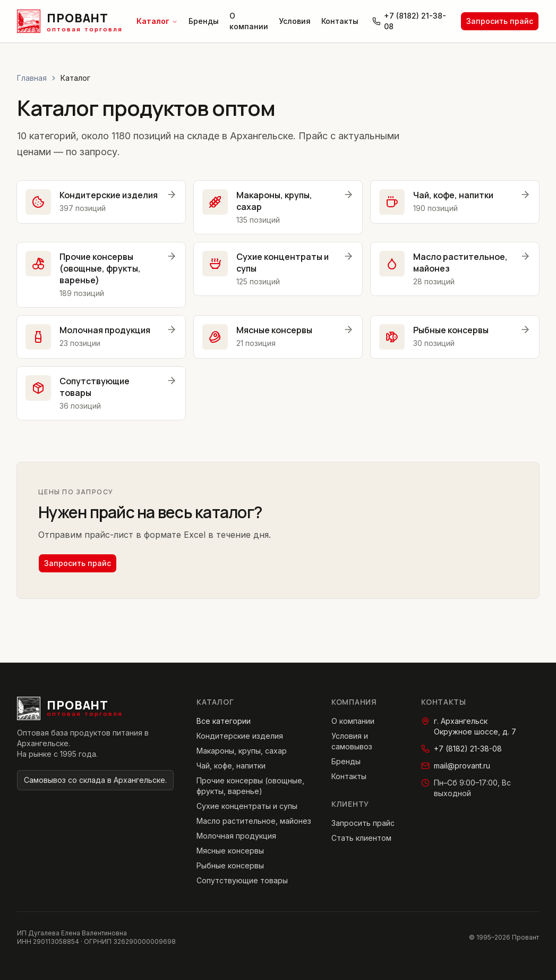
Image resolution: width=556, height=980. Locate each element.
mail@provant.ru (456, 766)
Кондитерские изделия (240, 736)
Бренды (204, 21)
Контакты (340, 21)
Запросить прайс (500, 21)
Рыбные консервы (230, 865)
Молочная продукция (236, 836)
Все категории (224, 721)
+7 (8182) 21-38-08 (409, 21)
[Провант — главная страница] (70, 21)
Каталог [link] (75, 78)
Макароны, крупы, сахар (242, 751)
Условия (295, 21)
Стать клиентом (361, 838)
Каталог (157, 21)
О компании (249, 21)
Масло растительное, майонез (254, 821)
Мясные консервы (230, 851)
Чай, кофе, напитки (231, 766)
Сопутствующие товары (242, 880)
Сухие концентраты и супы (247, 806)
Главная (32, 78)
